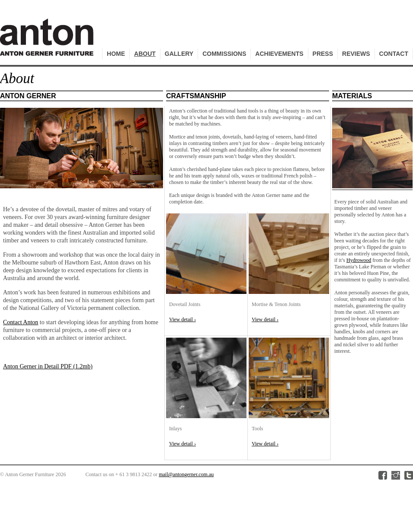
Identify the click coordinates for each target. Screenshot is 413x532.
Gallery (179, 54)
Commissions (224, 54)
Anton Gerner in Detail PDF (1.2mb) (48, 366)
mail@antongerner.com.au (186, 474)
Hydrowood (359, 260)
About (145, 54)
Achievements (279, 54)
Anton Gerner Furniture (48, 42)
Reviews (356, 54)
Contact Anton (21, 322)
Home (116, 54)
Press (323, 54)
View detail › (182, 319)
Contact (394, 54)
